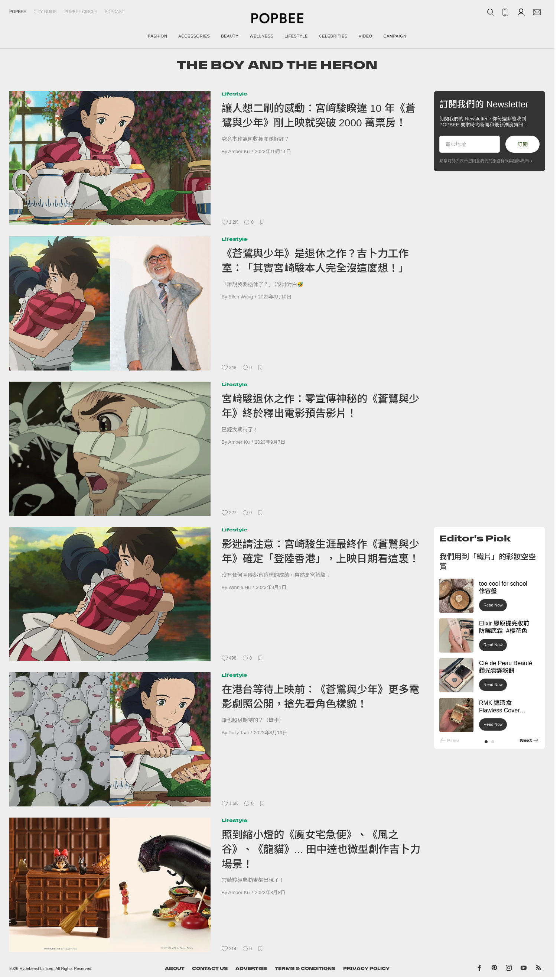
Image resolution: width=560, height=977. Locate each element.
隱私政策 (521, 161)
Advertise (251, 968)
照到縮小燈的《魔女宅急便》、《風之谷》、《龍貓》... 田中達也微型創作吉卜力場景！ (321, 850)
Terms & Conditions (305, 968)
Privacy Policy (366, 968)
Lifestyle (235, 94)
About (175, 968)
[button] (486, 742)
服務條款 (501, 161)
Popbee (18, 12)
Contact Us (210, 968)
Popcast (115, 12)
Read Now (493, 605)
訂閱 (522, 144)
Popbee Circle (81, 12)
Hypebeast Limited (37, 968)
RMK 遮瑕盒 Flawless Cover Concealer (499, 711)
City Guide (45, 12)
